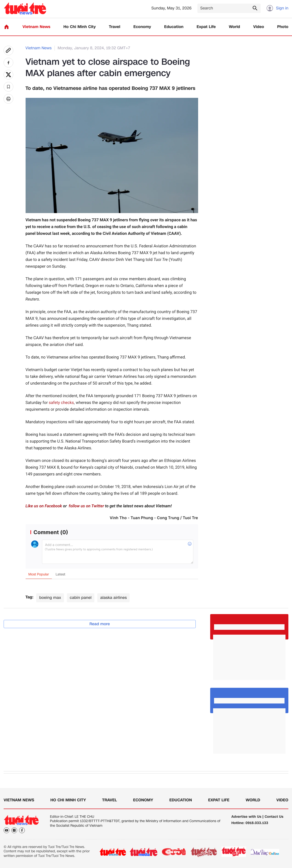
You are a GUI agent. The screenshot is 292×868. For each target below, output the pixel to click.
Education (174, 27)
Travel (115, 27)
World (234, 27)
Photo (283, 27)
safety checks (61, 403)
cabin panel (81, 598)
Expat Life (206, 27)
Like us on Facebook (44, 506)
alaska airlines (113, 598)
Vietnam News (36, 27)
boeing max (50, 598)
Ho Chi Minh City (80, 27)
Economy (142, 27)
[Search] (229, 8)
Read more (100, 624)
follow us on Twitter (86, 506)
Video (259, 27)
